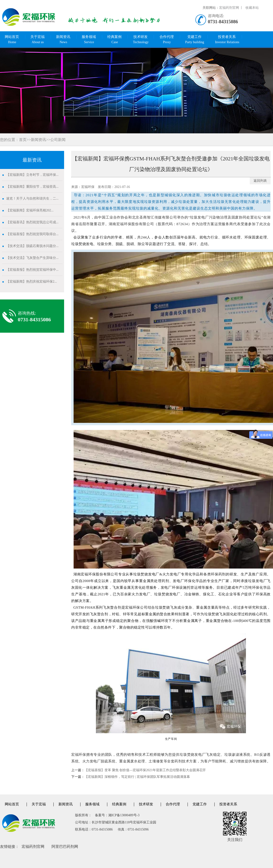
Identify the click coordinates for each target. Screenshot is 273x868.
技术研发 (141, 40)
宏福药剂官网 (33, 847)
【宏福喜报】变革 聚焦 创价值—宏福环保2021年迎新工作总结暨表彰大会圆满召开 (145, 770)
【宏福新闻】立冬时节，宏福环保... (32, 175)
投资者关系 (227, 40)
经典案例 (115, 40)
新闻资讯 (63, 40)
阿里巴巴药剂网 (65, 847)
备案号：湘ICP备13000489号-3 (117, 815)
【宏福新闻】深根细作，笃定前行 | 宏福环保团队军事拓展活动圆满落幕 (137, 777)
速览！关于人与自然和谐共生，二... (32, 198)
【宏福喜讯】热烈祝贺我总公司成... (32, 222)
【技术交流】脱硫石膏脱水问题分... (32, 246)
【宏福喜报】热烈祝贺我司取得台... (32, 234)
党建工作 (195, 40)
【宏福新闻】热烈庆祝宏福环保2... (32, 282)
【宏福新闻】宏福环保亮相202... (30, 210)
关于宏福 (38, 40)
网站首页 (12, 40)
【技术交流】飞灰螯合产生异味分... (32, 258)
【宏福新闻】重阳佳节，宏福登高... (32, 187)
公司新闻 (58, 140)
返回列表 (260, 181)
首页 (23, 140)
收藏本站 (252, 8)
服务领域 (89, 40)
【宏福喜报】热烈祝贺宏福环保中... (32, 270)
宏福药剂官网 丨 (231, 8)
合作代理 (167, 40)
